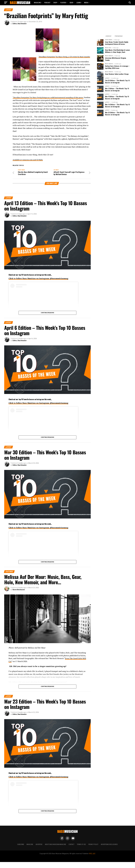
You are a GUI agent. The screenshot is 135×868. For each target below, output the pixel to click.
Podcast (47, 3)
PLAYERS (63, 3)
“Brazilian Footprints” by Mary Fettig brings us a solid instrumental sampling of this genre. (51, 100)
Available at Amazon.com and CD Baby (29, 165)
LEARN (79, 3)
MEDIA (86, 3)
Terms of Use (81, 851)
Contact (71, 851)
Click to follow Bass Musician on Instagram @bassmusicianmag (38, 285)
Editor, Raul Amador (20, 24)
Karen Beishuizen (19, 596)
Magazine (37, 3)
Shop (55, 3)
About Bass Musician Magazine (55, 851)
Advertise (39, 851)
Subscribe (21, 851)
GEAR (71, 3)
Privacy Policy (93, 851)
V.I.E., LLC (92, 860)
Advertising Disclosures (109, 851)
